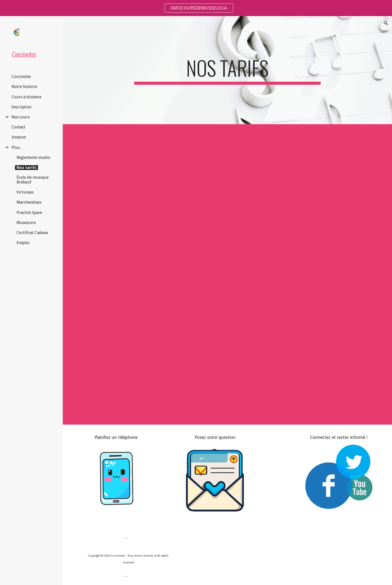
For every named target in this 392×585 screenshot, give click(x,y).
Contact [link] (18, 127)
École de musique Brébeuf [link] (33, 180)
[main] (228, 70)
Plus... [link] (17, 147)
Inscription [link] (21, 107)
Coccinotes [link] (21, 77)
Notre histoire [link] (24, 87)
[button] (386, 23)
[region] (196, 8)
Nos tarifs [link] (26, 168)
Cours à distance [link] (26, 97)
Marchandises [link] (29, 202)
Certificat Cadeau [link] (32, 233)
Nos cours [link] (21, 117)
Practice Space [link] (29, 213)
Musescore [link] (26, 223)
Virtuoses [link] (25, 192)
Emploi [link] (23, 243)
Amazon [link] (19, 137)
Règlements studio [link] (33, 157)
